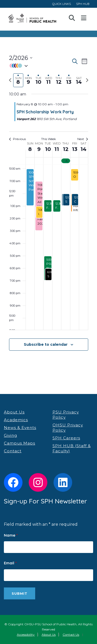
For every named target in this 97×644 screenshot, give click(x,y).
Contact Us (71, 635)
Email (10, 563)
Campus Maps (20, 443)
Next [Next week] (83, 139)
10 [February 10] (48, 149)
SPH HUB (83, 4)
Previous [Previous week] (17, 139)
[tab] (18, 80)
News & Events (20, 428)
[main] (48, 208)
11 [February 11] (57, 149)
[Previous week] (10, 80)
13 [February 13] (75, 149)
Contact (13, 451)
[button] (40, 66)
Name (11, 535)
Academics (16, 420)
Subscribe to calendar (46, 344)
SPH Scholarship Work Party (45, 112)
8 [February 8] (30, 149)
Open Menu (84, 18)
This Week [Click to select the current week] (48, 139)
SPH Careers (66, 438)
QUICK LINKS (62, 4)
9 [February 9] (39, 149)
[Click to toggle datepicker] (21, 58)
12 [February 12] (66, 149)
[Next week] (87, 80)
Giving (10, 435)
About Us (14, 412)
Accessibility (26, 635)
